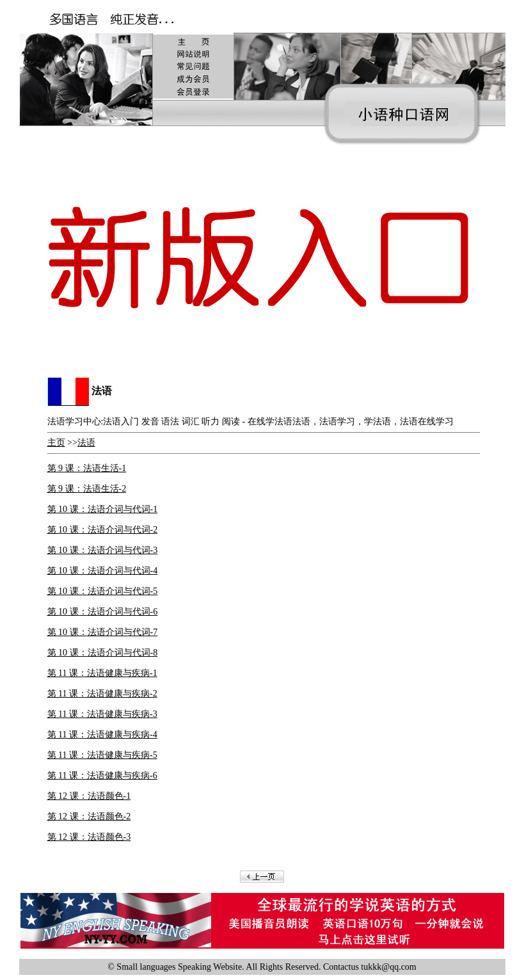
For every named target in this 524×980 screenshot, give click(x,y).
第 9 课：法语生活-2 (87, 489)
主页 (56, 443)
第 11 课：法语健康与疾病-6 (102, 775)
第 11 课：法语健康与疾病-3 (102, 714)
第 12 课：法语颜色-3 (89, 837)
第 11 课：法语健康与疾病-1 (102, 673)
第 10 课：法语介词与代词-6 (103, 612)
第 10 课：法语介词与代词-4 (103, 571)
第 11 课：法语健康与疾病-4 (102, 735)
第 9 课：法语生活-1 (87, 468)
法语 (86, 443)
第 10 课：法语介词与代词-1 (103, 509)
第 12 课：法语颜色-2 (89, 816)
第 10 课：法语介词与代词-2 (103, 530)
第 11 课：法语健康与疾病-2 (102, 694)
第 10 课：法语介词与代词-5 (103, 591)
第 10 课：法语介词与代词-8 (103, 653)
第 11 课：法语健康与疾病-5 (102, 755)
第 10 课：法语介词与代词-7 (103, 632)
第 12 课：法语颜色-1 (89, 796)
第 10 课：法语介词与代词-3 (103, 550)
